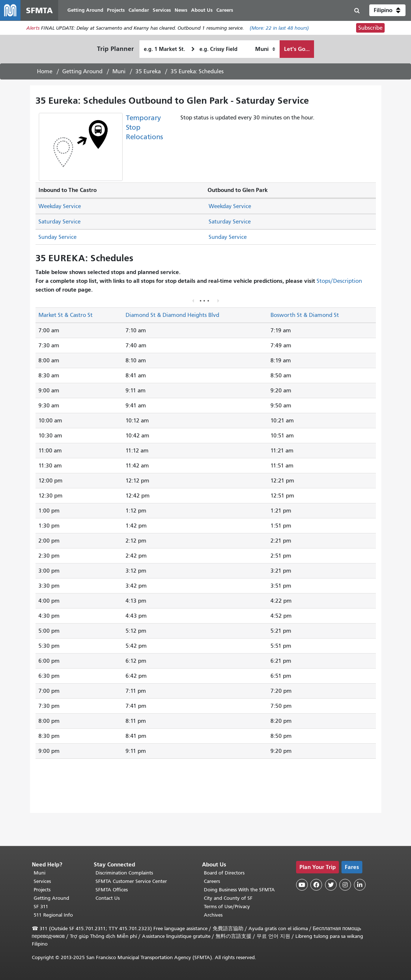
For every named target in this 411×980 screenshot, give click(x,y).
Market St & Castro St (66, 315)
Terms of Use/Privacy (227, 907)
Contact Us (108, 898)
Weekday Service (60, 206)
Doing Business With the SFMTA (239, 890)
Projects (42, 890)
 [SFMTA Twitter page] (331, 885)
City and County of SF (228, 898)
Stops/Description (339, 281)
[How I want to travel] (265, 49)
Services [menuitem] (162, 10)
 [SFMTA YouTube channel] (302, 885)
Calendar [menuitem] (139, 10)
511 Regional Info (53, 915)
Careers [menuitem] (225, 10)
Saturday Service (59, 222)
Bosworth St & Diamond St (305, 315)
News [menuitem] (181, 10)
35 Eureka (148, 71)
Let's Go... (297, 49)
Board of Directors (224, 873)
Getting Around (82, 71)
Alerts (33, 28)
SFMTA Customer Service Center (131, 881)
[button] (387, 10)
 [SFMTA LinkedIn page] (360, 885)
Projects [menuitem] (116, 10)
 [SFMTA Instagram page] (345, 885)
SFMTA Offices (112, 890)
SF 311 (41, 907)
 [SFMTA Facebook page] (316, 885)
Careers (212, 881)
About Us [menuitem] (202, 10)
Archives (213, 915)
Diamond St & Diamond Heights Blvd (172, 315)
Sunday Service (57, 237)
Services (42, 881)
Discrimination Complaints (124, 873)
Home (45, 71)
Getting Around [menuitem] (85, 10)
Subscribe (370, 28)
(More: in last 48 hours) (279, 28)
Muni (119, 71)
